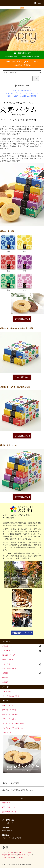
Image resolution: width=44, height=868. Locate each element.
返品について (32, 853)
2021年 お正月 (7, 692)
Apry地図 (23, 96)
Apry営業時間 (32, 96)
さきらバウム (33, 93)
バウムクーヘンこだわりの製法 (13, 723)
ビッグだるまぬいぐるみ (11, 696)
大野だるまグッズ (27, 90)
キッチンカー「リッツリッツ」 (17, 93)
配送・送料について (21, 853)
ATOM (21, 857)
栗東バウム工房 (13, 96)
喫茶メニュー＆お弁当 (10, 714)
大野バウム (15, 90)
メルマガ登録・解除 (8, 857)
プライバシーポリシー (25, 855)
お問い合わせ (7, 733)
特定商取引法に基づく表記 (10, 855)
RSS (16, 857)
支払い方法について (8, 853)
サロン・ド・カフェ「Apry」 (12, 719)
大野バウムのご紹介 (9, 710)
